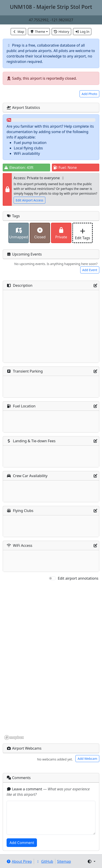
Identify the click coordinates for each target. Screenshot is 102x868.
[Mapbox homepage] (14, 738)
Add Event (90, 270)
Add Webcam (87, 759)
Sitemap (64, 861)
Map (18, 32)
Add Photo (89, 94)
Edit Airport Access (29, 200)
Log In (82, 32)
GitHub (45, 861)
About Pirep (19, 861)
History (62, 32)
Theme (38, 32)
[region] (51, 661)
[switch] (52, 578)
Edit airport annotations (78, 578)
